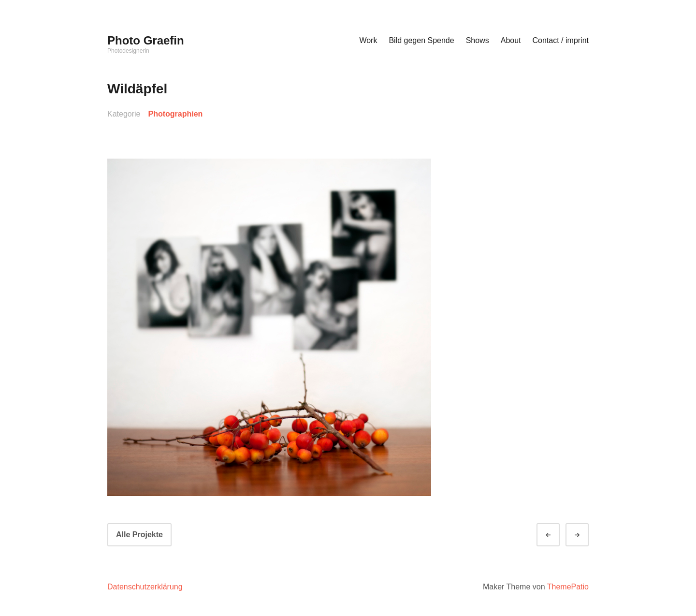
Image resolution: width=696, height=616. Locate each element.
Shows (478, 40)
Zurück (557, 535)
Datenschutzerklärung (145, 587)
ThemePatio (568, 587)
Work (368, 40)
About (511, 40)
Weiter (586, 535)
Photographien (176, 114)
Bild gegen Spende (421, 40)
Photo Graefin (146, 40)
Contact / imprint (561, 40)
